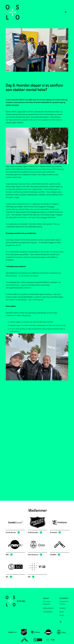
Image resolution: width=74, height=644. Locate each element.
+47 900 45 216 (48, 612)
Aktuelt (62, 612)
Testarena (62, 608)
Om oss (62, 615)
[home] (13, 12)
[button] (66, 12)
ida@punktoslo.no (48, 608)
